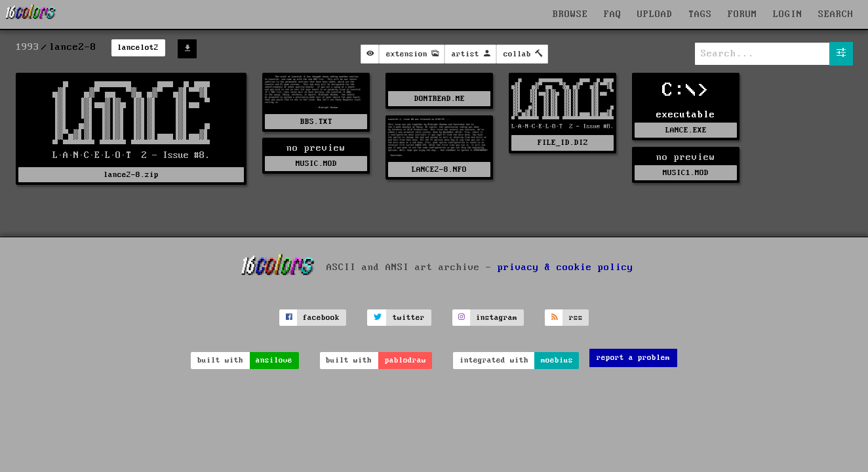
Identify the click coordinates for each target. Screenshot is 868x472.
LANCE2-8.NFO (439, 169)
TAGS (700, 14)
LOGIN (788, 14)
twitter (409, 318)
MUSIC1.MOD (686, 173)
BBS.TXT (316, 122)
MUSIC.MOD (316, 164)
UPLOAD (655, 14)
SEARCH (836, 14)
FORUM (742, 14)
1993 (28, 47)
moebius (557, 360)
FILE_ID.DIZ (563, 143)
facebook (321, 318)
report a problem (633, 358)
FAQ (613, 14)
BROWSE (570, 14)
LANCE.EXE (686, 130)
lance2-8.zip (131, 175)
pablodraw (405, 360)
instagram (497, 318)
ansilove (274, 360)
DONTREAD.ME (440, 99)
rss (576, 318)
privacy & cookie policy (565, 267)
